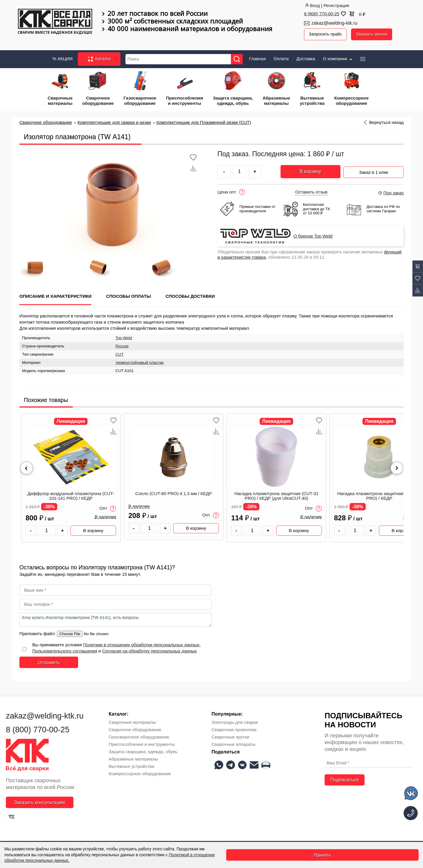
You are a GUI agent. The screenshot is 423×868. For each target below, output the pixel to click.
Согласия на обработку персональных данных (150, 650)
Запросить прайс (326, 34)
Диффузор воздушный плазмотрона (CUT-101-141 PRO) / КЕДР (71, 495)
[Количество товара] (47, 530)
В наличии (105, 516)
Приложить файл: (38, 632)
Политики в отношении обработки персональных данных (141, 644)
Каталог (99, 58)
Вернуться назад (386, 121)
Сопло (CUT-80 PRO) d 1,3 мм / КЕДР (174, 493)
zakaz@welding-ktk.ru (334, 23)
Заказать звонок (374, 34)
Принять (322, 855)
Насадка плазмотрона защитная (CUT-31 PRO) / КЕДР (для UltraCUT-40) (276, 495)
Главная (257, 57)
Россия (122, 345)
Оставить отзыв (311, 191)
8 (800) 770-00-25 (322, 14)
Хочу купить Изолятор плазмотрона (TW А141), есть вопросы (115, 619)
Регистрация (336, 5)
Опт (108, 508)
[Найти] (239, 58)
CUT (120, 353)
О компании (338, 57)
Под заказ (391, 192)
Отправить (49, 661)
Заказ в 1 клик (374, 170)
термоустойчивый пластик (140, 361)
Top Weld (124, 337)
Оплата (281, 57)
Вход (312, 5)
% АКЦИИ (62, 57)
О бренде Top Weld (313, 235)
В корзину (310, 170)
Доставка (306, 57)
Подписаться (345, 779)
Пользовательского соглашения (65, 650)
